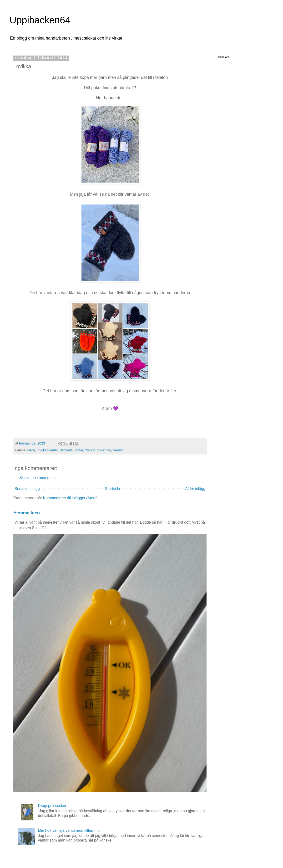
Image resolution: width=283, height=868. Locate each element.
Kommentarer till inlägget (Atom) (70, 498)
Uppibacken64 (40, 20)
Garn (31, 450)
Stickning (104, 450)
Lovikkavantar (47, 450)
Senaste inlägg (27, 489)
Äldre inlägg (195, 489)
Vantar (118, 450)
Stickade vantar (71, 450)
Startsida (113, 489)
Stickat (90, 450)
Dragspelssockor (52, 806)
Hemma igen (27, 513)
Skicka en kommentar (38, 478)
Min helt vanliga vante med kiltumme (69, 830)
